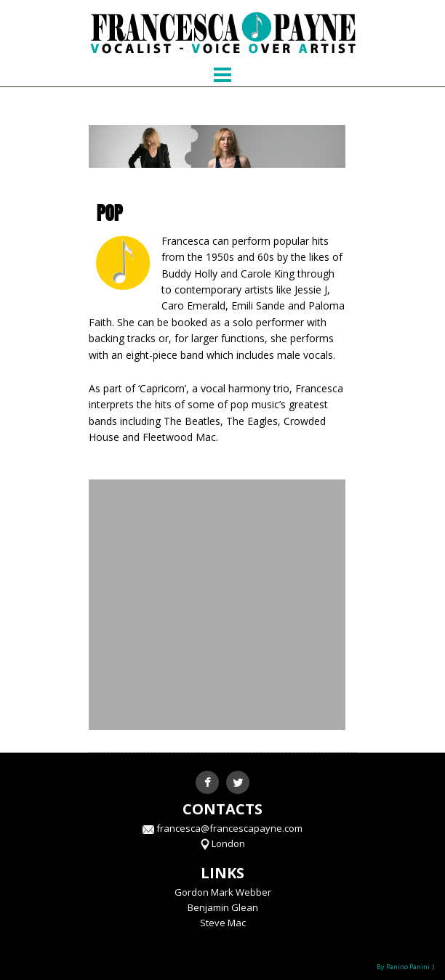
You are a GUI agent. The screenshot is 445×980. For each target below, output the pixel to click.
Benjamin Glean (223, 907)
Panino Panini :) (410, 967)
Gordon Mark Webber (223, 892)
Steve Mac (223, 923)
